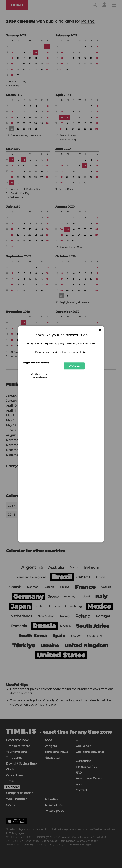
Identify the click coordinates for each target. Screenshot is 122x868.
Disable (74, 366)
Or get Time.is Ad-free (36, 363)
